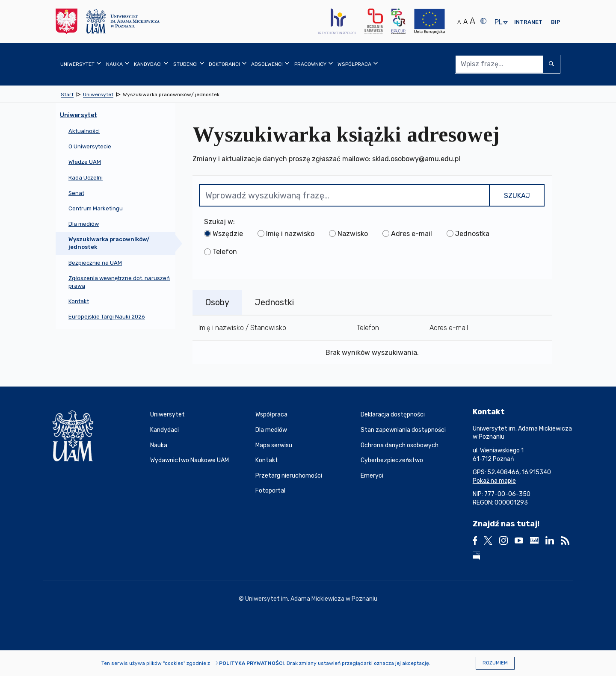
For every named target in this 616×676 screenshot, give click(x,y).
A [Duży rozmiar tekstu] (472, 21)
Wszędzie (228, 234)
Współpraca (271, 415)
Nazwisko (353, 234)
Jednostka (472, 234)
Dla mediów (271, 430)
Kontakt (267, 460)
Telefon (225, 252)
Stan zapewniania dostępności (403, 430)
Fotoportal (270, 491)
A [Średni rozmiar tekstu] (465, 22)
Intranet (528, 22)
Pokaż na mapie (494, 481)
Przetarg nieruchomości (289, 476)
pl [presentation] (498, 22)
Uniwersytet (167, 415)
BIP (556, 22)
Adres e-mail (412, 234)
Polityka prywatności (252, 663)
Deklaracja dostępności (393, 415)
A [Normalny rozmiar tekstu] (459, 22)
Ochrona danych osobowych (400, 445)
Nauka (159, 445)
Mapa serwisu (274, 445)
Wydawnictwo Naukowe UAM (190, 460)
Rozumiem (495, 663)
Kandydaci (164, 430)
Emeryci (372, 476)
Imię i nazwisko (290, 234)
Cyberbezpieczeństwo (392, 460)
